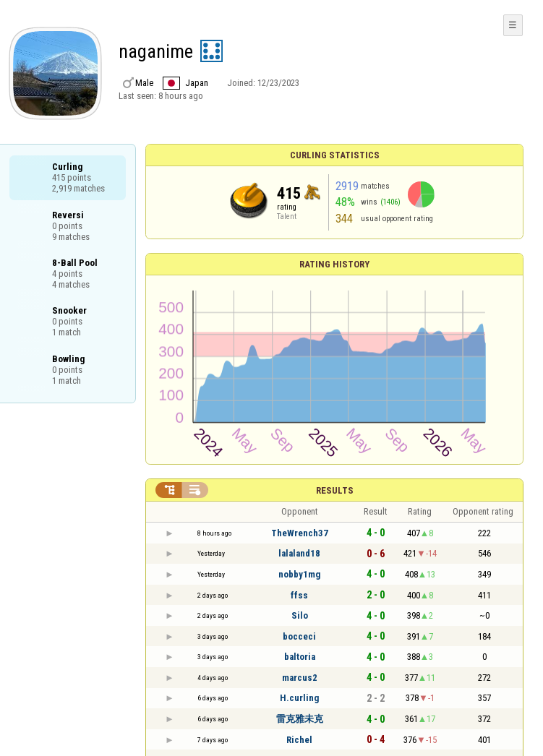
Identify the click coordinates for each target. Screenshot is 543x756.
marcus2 (300, 678)
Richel (299, 740)
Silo (300, 615)
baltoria (300, 657)
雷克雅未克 (300, 719)
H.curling (299, 698)
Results (335, 490)
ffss (299, 595)
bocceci (299, 636)
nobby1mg (299, 574)
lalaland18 (299, 553)
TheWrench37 (300, 533)
